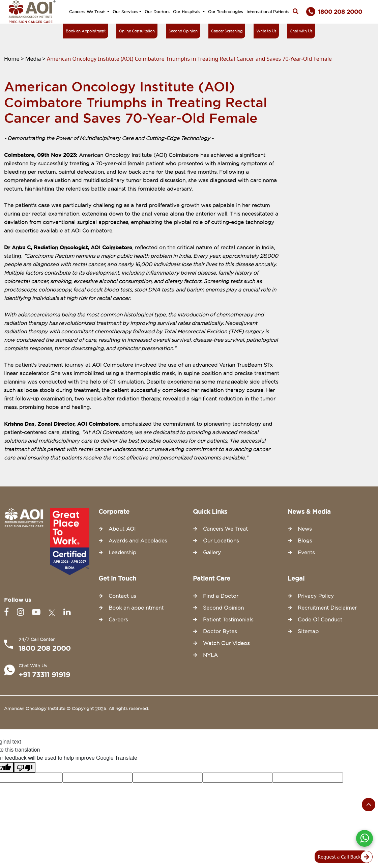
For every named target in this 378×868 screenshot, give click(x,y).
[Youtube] (38, 612)
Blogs (305, 541)
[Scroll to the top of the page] (369, 805)
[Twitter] (53, 612)
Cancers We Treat (88, 12)
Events (306, 553)
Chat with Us (301, 31)
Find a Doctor (221, 596)
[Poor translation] (25, 767)
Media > (36, 59)
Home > (15, 59)
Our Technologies (226, 12)
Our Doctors (157, 12)
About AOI (122, 529)
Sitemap (308, 632)
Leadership (122, 553)
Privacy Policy (316, 596)
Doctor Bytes (220, 632)
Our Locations (221, 541)
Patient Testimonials (228, 620)
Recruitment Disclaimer (327, 608)
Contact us (122, 596)
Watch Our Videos (226, 643)
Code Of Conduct (320, 620)
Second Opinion (183, 31)
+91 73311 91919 (44, 675)
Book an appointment (136, 608)
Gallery (212, 553)
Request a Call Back (343, 857)
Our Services (125, 12)
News (305, 529)
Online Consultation (137, 31)
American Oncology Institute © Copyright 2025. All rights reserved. (77, 708)
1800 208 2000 (45, 648)
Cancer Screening (227, 31)
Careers (118, 620)
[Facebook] (8, 612)
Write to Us (266, 31)
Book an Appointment (86, 31)
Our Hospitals (187, 12)
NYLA (210, 655)
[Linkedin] (67, 612)
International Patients (268, 12)
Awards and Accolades (138, 541)
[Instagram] (22, 612)
